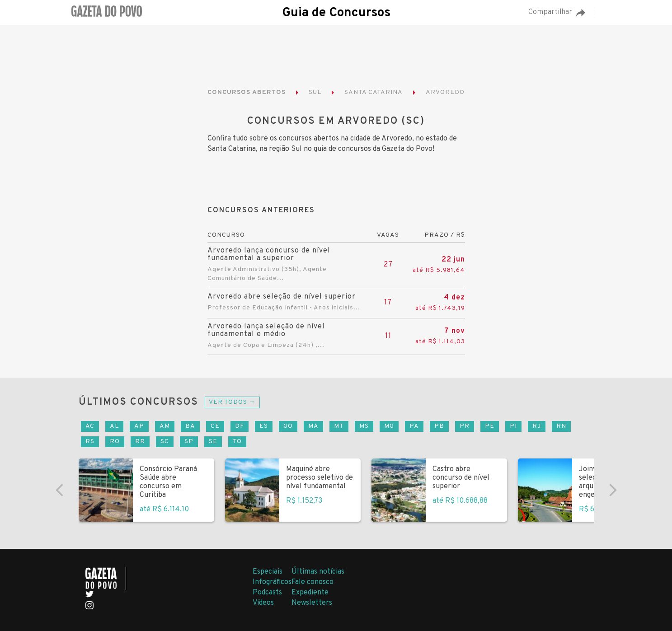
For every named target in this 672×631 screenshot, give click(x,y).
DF (240, 426)
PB (439, 426)
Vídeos (263, 603)
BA (190, 426)
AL (114, 426)
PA (414, 426)
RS (90, 442)
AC (90, 426)
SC (165, 442)
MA (313, 426)
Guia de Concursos (336, 13)
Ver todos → (232, 402)
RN (561, 426)
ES (264, 426)
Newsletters (312, 603)
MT (339, 426)
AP (139, 426)
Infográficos (272, 582)
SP (189, 442)
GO (288, 426)
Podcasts (267, 593)
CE (215, 426)
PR (465, 426)
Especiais (268, 572)
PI (513, 426)
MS (364, 426)
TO (237, 442)
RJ (537, 426)
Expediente (310, 593)
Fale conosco (313, 582)
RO (115, 442)
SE (213, 442)
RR (140, 442)
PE (490, 426)
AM (165, 426)
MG (389, 426)
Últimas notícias (318, 572)
